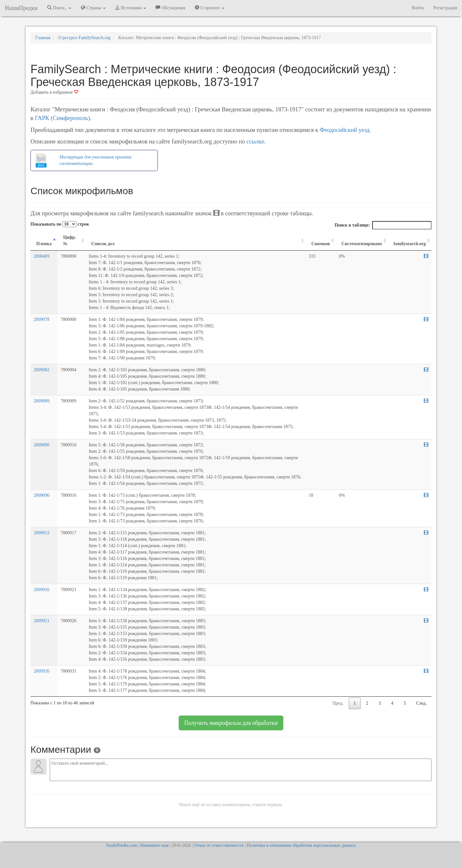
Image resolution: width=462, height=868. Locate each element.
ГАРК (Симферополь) (62, 118)
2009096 (42, 495)
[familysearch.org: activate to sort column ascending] (410, 241)
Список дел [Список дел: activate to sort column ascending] (103, 244)
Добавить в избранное (54, 92)
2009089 (42, 401)
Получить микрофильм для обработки (231, 723)
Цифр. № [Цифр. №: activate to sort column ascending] (70, 241)
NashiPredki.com (122, 845)
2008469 (42, 256)
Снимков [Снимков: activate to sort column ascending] (321, 244)
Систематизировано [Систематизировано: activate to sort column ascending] (362, 244)
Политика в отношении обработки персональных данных (301, 845)
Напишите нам (154, 845)
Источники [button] (131, 8)
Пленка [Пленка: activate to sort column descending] (44, 244)
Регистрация (445, 8)
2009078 (42, 319)
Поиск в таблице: (383, 225)
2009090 (42, 445)
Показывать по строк (60, 224)
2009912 (42, 533)
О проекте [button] (209, 8)
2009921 (42, 621)
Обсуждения (170, 8)
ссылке (255, 141)
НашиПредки (21, 8)
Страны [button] (93, 8)
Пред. (338, 703)
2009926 (42, 671)
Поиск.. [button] (59, 8)
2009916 (42, 590)
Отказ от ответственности (219, 845)
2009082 (42, 370)
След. (421, 703)
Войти (418, 8)
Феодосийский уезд (344, 130)
